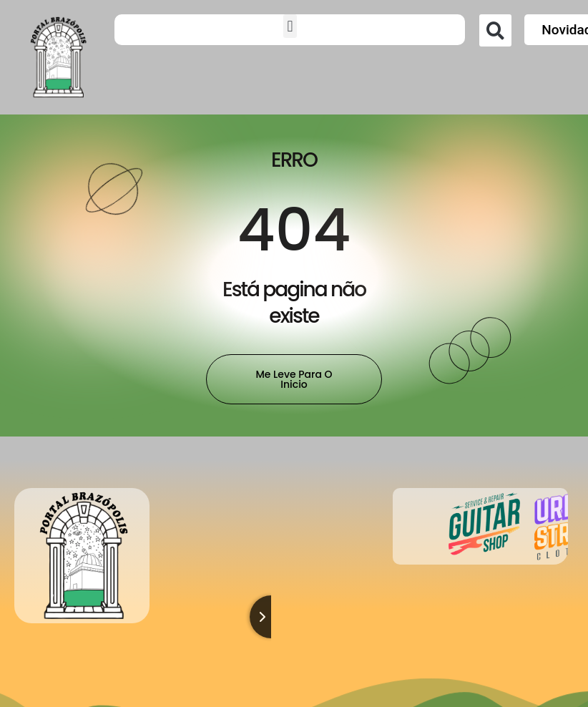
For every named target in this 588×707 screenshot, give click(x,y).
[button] (290, 26)
